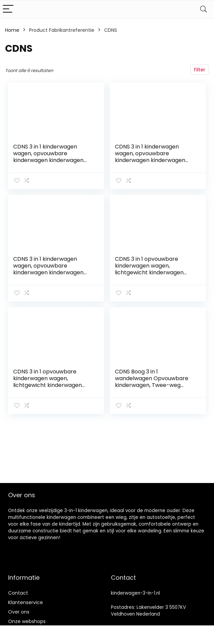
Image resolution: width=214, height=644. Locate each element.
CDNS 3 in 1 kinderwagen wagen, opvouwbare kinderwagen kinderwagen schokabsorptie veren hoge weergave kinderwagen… (152, 160)
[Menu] (8, 9)
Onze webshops (27, 621)
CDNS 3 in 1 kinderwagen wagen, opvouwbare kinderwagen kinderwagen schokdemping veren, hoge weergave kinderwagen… (49, 272)
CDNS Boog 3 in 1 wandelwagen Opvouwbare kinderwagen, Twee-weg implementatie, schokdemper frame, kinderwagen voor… (155, 384)
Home (12, 30)
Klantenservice (26, 602)
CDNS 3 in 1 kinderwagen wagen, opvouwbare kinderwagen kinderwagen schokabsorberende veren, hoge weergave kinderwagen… (53, 160)
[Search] (204, 9)
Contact (18, 593)
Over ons (19, 612)
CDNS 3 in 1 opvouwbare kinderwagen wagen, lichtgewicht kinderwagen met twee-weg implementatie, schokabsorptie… (150, 275)
